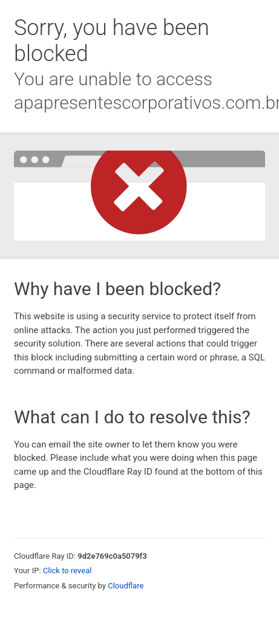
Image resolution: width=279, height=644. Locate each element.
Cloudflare (126, 586)
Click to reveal (67, 571)
